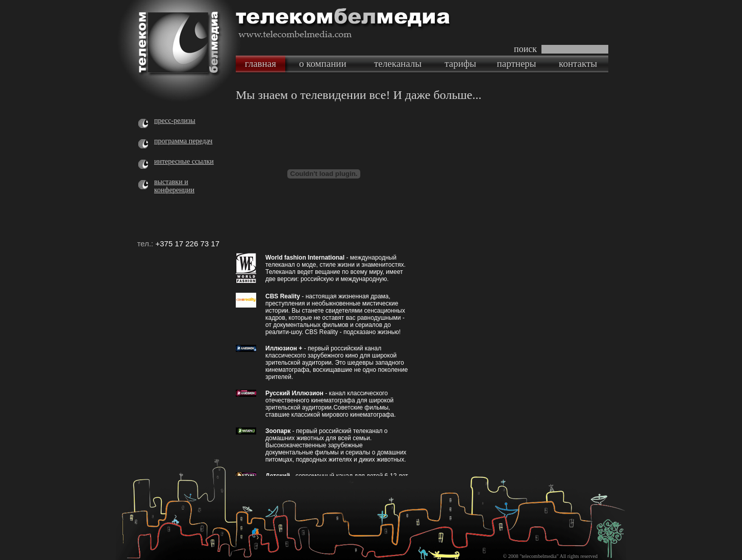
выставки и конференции (174, 186)
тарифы (460, 63)
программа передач (183, 141)
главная (261, 63)
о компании (323, 63)
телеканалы (398, 63)
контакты (578, 63)
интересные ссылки (184, 161)
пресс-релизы (175, 121)
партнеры (517, 63)
